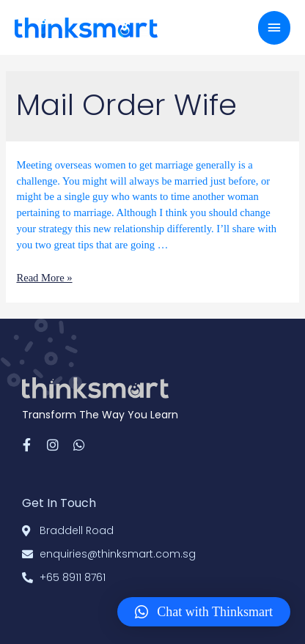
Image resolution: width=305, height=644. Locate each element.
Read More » (44, 278)
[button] (204, 612)
